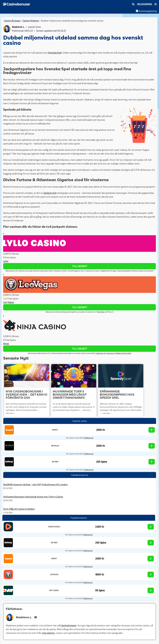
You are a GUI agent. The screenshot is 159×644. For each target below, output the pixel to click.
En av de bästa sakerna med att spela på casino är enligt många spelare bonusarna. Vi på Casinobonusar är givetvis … (73, 407)
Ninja (6, 344)
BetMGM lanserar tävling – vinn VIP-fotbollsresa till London (35, 485)
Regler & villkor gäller (124, 353)
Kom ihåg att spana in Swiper (19, 509)
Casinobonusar (68, 625)
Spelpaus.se (89, 438)
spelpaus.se (111, 353)
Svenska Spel (55, 53)
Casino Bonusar (12, 21)
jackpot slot (50, 193)
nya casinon (48, 633)
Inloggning (144, 4)
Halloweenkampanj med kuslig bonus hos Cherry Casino (33, 497)
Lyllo (6, 261)
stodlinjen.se (101, 353)
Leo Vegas (8, 302)
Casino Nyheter (31, 21)
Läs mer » (10, 413)
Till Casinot (80, 266)
